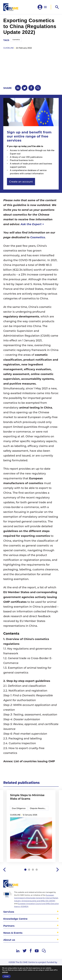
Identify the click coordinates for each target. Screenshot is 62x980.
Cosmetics (16, 40)
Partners (9, 926)
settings (5, 972)
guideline (9, 48)
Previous (4, 870)
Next (58, 870)
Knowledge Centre (15, 919)
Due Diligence (19, 808)
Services (9, 912)
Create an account (21, 182)
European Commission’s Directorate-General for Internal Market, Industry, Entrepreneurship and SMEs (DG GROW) (36, 898)
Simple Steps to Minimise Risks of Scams (27, 797)
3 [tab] (33, 870)
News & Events (13, 933)
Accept (6, 976)
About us (9, 940)
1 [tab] (25, 870)
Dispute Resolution (39, 808)
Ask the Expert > (32, 224)
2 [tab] (29, 870)
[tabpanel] (31, 826)
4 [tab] (37, 870)
